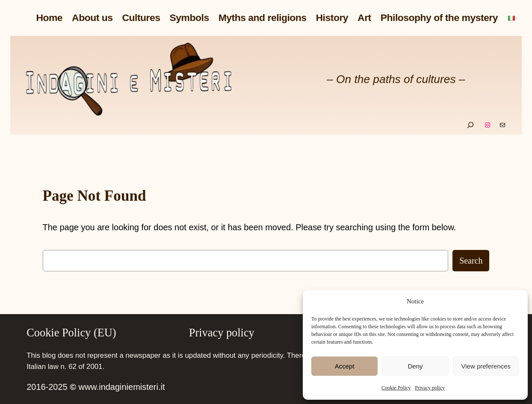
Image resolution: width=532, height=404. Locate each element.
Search (471, 261)
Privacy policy (430, 388)
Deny (415, 366)
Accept (345, 366)
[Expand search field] (470, 125)
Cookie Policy (396, 388)
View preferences (486, 366)
